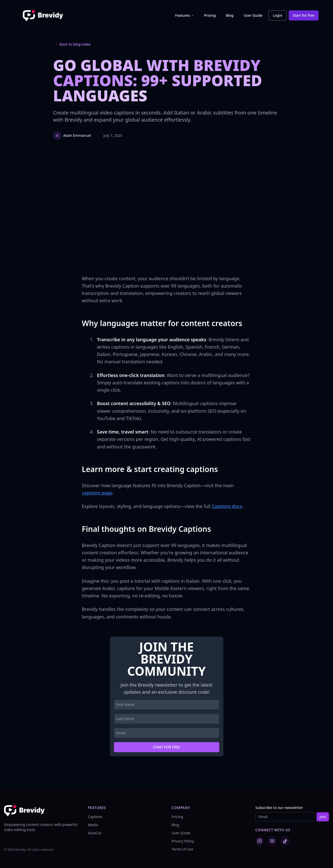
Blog (230, 15)
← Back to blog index (73, 44)
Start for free (304, 15)
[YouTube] (272, 841)
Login (277, 15)
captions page (97, 493)
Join (323, 817)
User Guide (253, 15)
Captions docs (227, 506)
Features (185, 15)
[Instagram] (260, 841)
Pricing (210, 15)
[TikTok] (285, 841)
